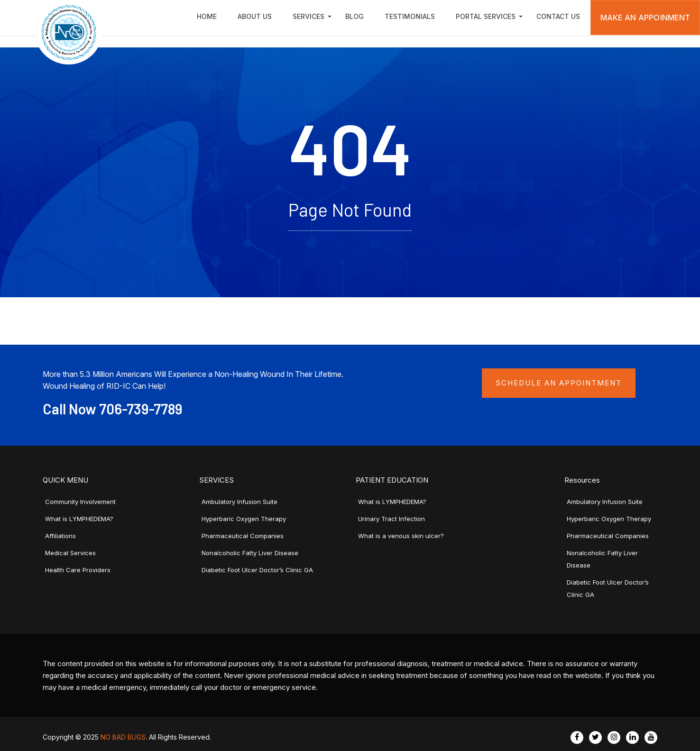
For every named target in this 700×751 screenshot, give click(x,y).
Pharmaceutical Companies (243, 536)
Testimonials (410, 16)
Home (207, 16)
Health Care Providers (78, 570)
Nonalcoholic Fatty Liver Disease (250, 553)
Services (309, 16)
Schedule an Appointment (559, 383)
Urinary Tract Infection (391, 519)
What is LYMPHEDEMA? (79, 519)
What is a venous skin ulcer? (401, 536)
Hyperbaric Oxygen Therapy (244, 519)
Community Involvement (80, 502)
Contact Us (558, 16)
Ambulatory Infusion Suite (239, 502)
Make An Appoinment (645, 18)
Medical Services (70, 553)
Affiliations (60, 536)
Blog (355, 16)
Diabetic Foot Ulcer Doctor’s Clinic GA (257, 570)
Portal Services (486, 16)
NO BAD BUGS (123, 737)
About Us (255, 16)
